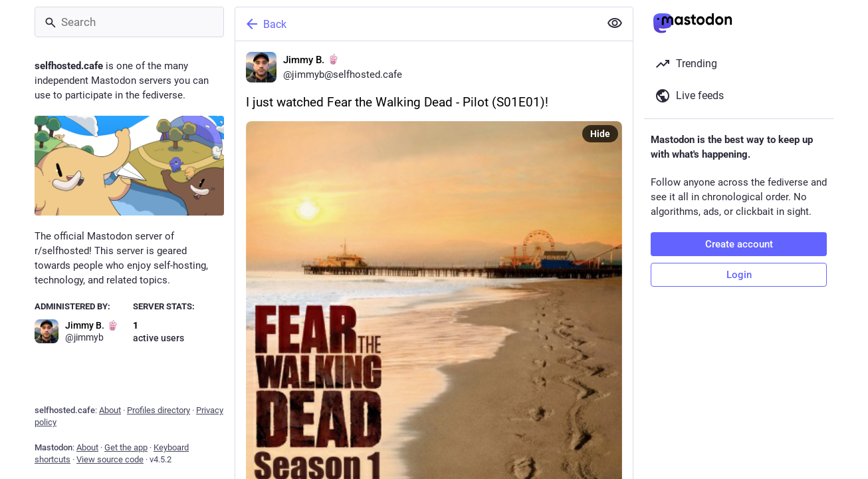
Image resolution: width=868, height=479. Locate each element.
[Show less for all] (615, 23)
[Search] (129, 22)
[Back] (416, 24)
